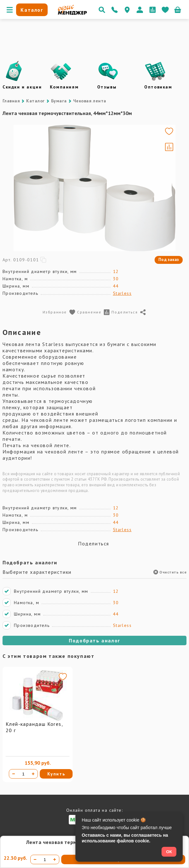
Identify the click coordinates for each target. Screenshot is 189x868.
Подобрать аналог (94, 640)
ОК (169, 852)
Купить (56, 774)
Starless (122, 293)
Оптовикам (158, 87)
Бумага (59, 101)
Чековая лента (90, 101)
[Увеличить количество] (33, 774)
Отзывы (107, 87)
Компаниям (64, 87)
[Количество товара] (23, 774)
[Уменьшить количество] (14, 774)
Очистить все (170, 572)
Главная (11, 101)
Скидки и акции (22, 87)
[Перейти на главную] (72, 13)
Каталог (35, 101)
